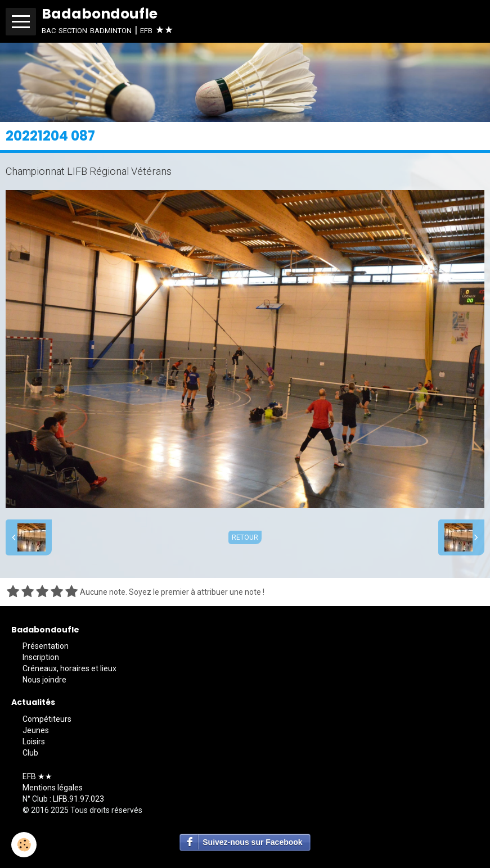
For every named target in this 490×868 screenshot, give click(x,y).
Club (30, 753)
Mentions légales (53, 788)
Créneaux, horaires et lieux (69, 668)
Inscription (41, 657)
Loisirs (34, 742)
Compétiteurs (47, 719)
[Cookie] (24, 845)
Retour (245, 537)
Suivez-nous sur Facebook (252, 842)
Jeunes (36, 730)
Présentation (46, 646)
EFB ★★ (37, 776)
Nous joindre (44, 680)
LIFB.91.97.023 (78, 799)
